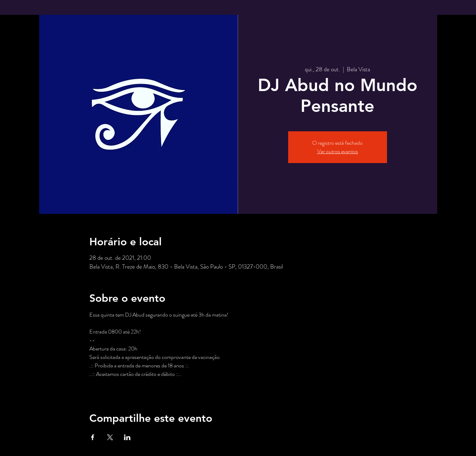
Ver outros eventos (338, 151)
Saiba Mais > (103, 386)
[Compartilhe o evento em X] (110, 437)
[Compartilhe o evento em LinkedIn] (127, 437)
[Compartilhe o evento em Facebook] (93, 437)
